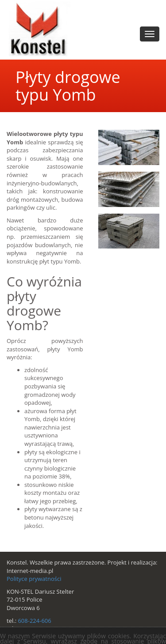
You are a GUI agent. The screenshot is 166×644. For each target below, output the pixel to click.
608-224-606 (34, 621)
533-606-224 (34, 629)
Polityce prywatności (34, 579)
